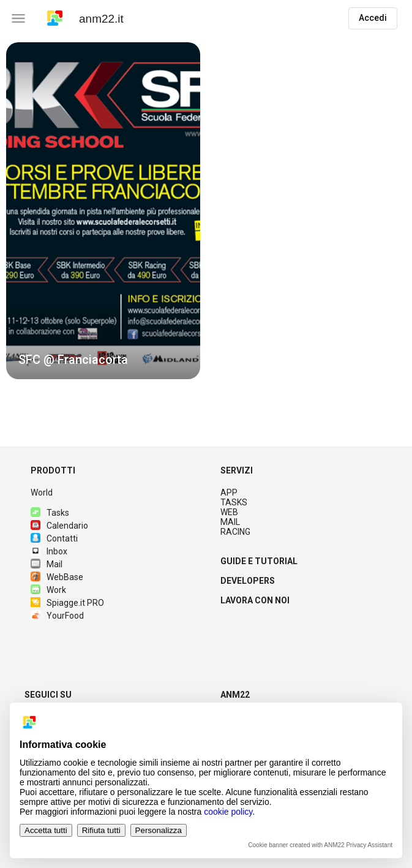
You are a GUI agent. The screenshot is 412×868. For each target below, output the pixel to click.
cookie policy (228, 812)
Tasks (50, 513)
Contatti (54, 538)
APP (229, 492)
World (42, 492)
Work (48, 590)
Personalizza (159, 830)
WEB (229, 512)
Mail (47, 564)
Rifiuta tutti (101, 830)
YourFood (57, 616)
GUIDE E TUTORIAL (259, 561)
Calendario (59, 526)
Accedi (373, 18)
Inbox (49, 551)
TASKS (234, 502)
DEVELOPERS (248, 581)
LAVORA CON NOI (255, 600)
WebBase (57, 577)
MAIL (230, 522)
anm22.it (101, 19)
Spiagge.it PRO (67, 603)
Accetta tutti (46, 830)
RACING (235, 532)
